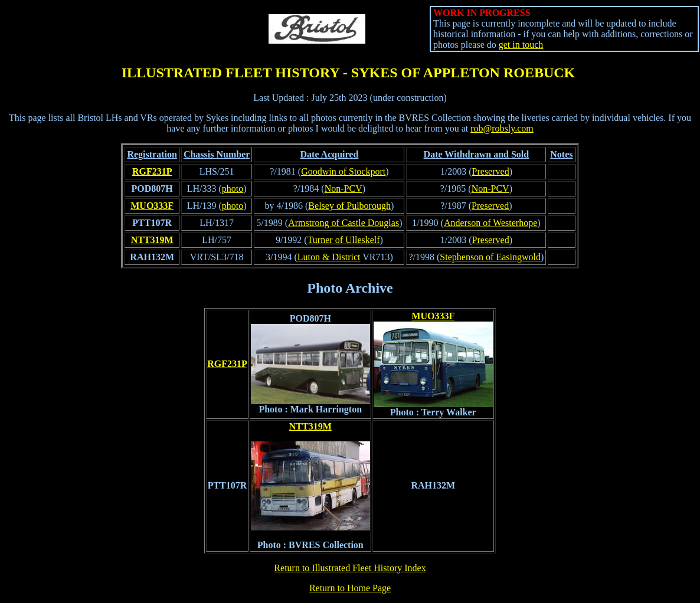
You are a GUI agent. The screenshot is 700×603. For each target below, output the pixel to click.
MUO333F (152, 206)
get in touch (521, 45)
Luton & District (329, 257)
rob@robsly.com (502, 128)
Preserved (491, 171)
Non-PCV (344, 189)
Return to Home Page (350, 588)
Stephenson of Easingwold (490, 257)
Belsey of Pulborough (349, 206)
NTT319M (152, 240)
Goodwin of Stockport (343, 171)
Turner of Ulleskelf (344, 240)
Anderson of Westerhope (490, 223)
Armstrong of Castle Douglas (344, 223)
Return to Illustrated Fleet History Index (350, 568)
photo (233, 189)
